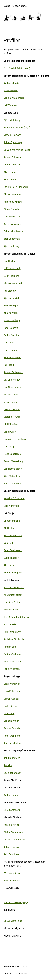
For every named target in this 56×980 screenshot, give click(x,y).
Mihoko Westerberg (14, 98)
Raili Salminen (11, 854)
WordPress (21, 974)
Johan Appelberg (13, 142)
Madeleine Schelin (13, 283)
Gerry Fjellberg (11, 276)
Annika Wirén (11, 313)
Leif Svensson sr (12, 387)
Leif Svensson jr (12, 268)
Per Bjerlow (10, 291)
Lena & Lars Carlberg (15, 439)
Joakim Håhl (10, 625)
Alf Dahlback (10, 528)
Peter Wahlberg (12, 736)
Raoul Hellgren (11, 306)
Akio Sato (9, 565)
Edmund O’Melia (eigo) (16, 902)
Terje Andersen (12, 669)
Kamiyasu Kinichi (13, 202)
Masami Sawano (12, 135)
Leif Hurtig (9, 261)
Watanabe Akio (12, 873)
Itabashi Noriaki (12, 881)
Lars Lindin (9, 343)
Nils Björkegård (12, 810)
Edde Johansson (12, 773)
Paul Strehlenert (12, 632)
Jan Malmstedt (12, 758)
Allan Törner (10, 172)
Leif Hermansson (13, 469)
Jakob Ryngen (11, 847)
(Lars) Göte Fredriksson (16, 617)
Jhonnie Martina (12, 743)
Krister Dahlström (13, 595)
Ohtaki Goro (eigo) (13, 921)
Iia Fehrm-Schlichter (14, 639)
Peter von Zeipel (12, 662)
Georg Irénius (11, 180)
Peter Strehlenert (13, 550)
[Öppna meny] (51, 17)
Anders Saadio (11, 795)
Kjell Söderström (12, 476)
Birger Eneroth (11, 209)
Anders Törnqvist (13, 573)
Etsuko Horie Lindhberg (16, 187)
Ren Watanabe (11, 610)
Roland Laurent (12, 395)
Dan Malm (9, 713)
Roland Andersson (13, 372)
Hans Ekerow (11, 90)
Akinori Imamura (12, 194)
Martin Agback (11, 699)
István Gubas (11, 402)
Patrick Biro (10, 647)
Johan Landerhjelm (14, 484)
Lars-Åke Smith (12, 602)
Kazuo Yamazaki (12, 224)
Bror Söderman (12, 239)
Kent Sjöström (11, 825)
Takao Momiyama (13, 231)
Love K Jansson (12, 691)
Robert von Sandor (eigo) (17, 128)
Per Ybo (8, 765)
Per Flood (9, 365)
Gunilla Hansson (12, 358)
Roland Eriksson (12, 157)
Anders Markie (11, 83)
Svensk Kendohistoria (15, 6)
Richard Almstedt (13, 535)
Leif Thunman (11, 105)
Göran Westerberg (13, 461)
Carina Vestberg (12, 654)
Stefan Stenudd (12, 417)
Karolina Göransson (14, 498)
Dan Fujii (8, 543)
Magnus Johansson (14, 840)
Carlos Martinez (12, 335)
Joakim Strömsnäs (14, 587)
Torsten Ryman (12, 217)
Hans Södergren (12, 454)
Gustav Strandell (12, 728)
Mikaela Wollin (11, 721)
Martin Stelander (12, 380)
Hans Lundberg (12, 320)
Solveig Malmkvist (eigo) (17, 150)
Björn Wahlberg (12, 120)
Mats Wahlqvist (12, 684)
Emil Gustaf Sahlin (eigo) (17, 68)
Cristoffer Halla (12, 521)
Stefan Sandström (13, 832)
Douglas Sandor (12, 165)
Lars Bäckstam (12, 409)
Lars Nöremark (11, 506)
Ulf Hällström (11, 424)
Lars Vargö (9, 447)
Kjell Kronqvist (11, 298)
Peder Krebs (10, 706)
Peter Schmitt (11, 328)
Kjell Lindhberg (11, 246)
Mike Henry (10, 432)
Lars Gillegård (11, 350)
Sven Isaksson (11, 558)
